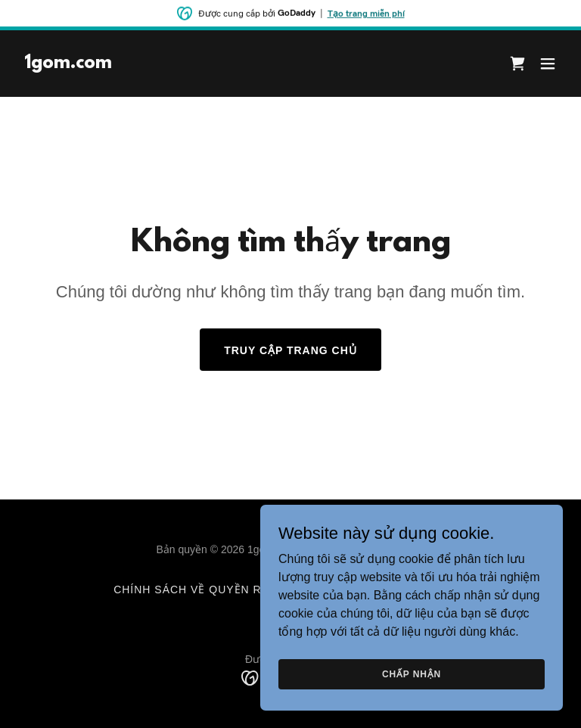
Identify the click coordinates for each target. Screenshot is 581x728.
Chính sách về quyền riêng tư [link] (212, 590)
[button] (548, 64)
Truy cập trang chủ (290, 350)
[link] (68, 64)
